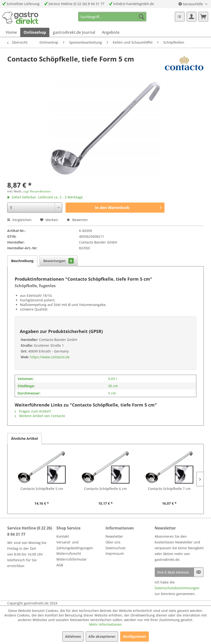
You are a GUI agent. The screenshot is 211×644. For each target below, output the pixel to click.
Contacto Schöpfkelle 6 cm (105, 489)
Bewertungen (59, 261)
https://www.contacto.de (49, 357)
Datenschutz (116, 548)
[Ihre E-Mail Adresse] (174, 572)
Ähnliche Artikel (24, 438)
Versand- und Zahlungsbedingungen (75, 545)
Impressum (115, 553)
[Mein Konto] (191, 17)
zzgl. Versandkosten (37, 191)
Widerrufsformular (72, 559)
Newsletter (114, 536)
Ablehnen (73, 636)
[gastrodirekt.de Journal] (74, 32)
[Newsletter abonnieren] (199, 572)
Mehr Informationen (105, 624)
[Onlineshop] (35, 32)
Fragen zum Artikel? (33, 411)
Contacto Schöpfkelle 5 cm (42, 489)
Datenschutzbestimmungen (177, 588)
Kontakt (63, 536)
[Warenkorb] (203, 17)
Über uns (113, 542)
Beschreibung (22, 261)
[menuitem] (112, 17)
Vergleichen (19, 220)
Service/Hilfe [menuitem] (191, 4)
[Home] (11, 32)
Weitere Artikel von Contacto (40, 416)
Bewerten (77, 220)
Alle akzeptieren (102, 636)
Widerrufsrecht (69, 553)
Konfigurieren (135, 636)
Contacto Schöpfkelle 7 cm (169, 489)
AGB (60, 565)
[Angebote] (111, 32)
